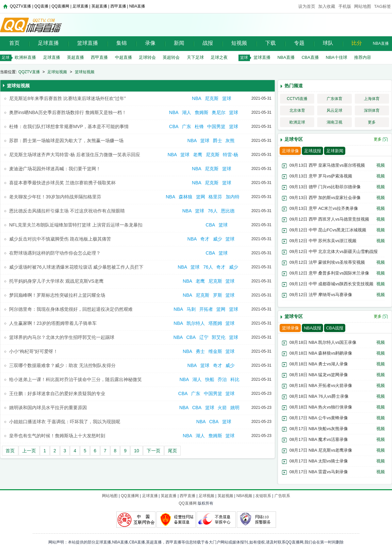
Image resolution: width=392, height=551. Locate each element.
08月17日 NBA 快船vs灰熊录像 (319, 429)
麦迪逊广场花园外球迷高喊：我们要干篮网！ (55, 169)
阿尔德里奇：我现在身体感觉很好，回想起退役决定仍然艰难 (71, 309)
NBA (197, 98)
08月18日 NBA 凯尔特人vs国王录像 (323, 342)
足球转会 (147, 57)
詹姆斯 (202, 112)
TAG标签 (383, 6)
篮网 (201, 197)
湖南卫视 (335, 122)
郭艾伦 (219, 337)
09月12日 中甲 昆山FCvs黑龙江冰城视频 (328, 230)
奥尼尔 (219, 112)
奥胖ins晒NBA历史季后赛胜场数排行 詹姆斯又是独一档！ (68, 112)
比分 (357, 43)
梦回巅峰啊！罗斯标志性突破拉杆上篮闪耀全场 (57, 295)
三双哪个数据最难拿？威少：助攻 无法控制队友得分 (62, 365)
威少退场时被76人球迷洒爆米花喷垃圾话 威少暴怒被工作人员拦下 (76, 267)
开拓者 (206, 309)
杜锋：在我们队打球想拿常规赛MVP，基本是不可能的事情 (69, 126)
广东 (187, 126)
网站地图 (363, 6)
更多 (372, 122)
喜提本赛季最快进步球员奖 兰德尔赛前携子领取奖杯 (62, 183)
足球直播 (48, 43)
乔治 (222, 379)
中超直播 (123, 57)
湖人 (187, 112)
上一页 (29, 451)
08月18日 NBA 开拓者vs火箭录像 (321, 385)
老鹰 (198, 155)
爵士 (218, 141)
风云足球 (335, 110)
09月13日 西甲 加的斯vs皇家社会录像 (325, 198)
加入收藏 (327, 6)
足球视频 (206, 496)
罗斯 (218, 295)
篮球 (227, 98)
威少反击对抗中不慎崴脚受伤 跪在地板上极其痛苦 (60, 239)
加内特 (233, 197)
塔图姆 (215, 323)
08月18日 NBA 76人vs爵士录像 (319, 396)
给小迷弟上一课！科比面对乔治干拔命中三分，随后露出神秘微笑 (75, 379)
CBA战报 (335, 328)
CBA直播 (310, 57)
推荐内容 (363, 57)
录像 (150, 43)
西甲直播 (99, 57)
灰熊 (231, 141)
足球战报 (313, 151)
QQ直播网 (130, 496)
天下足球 (195, 57)
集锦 (122, 43)
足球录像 (290, 151)
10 (137, 451)
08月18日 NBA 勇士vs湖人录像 (319, 364)
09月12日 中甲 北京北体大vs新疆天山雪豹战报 (334, 251)
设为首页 (307, 6)
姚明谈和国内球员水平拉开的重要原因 (48, 408)
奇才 (205, 239)
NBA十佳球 (336, 57)
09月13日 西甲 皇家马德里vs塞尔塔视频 (327, 165)
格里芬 (215, 197)
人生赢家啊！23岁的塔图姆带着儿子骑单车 (53, 323)
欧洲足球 (297, 122)
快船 (210, 379)
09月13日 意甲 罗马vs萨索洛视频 (321, 176)
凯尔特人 (196, 323)
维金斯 (215, 351)
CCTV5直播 (297, 99)
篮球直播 (88, 43)
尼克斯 (212, 98)
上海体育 (372, 99)
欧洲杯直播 (25, 57)
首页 (14, 43)
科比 (235, 379)
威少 (218, 239)
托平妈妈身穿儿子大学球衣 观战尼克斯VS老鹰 (56, 281)
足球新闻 (335, 151)
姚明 (235, 408)
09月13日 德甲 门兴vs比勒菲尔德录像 (325, 187)
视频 (381, 165)
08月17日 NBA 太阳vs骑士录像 (319, 461)
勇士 (200, 351)
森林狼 (186, 197)
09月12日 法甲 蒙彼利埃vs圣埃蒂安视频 (327, 262)
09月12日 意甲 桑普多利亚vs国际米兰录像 (329, 273)
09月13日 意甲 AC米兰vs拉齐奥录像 (324, 208)
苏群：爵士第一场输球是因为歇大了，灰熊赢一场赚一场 (66, 141)
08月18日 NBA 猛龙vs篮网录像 (319, 375)
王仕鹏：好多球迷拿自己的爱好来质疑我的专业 (57, 393)
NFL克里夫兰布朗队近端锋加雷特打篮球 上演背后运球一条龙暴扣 (76, 225)
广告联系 (282, 496)
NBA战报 (312, 328)
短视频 (239, 43)
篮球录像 (290, 328)
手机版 (345, 6)
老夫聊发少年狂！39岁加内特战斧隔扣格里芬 (55, 197)
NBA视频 (244, 496)
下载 (270, 43)
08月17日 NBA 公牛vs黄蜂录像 (319, 418)
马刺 (191, 309)
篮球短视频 (85, 72)
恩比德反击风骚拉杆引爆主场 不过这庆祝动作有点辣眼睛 (67, 211)
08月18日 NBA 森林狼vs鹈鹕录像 (321, 353)
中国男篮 (216, 126)
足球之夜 (219, 57)
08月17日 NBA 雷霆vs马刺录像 (319, 472)
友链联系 (263, 496)
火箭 (222, 408)
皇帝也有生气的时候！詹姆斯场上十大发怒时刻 (57, 436)
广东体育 (335, 99)
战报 (208, 43)
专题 (299, 43)
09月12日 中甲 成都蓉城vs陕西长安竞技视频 (331, 284)
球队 (328, 43)
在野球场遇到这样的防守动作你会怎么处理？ (55, 253)
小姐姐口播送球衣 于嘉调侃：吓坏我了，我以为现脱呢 (65, 422)
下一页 (154, 451)
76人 (213, 211)
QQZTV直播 (29, 72)
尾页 (172, 451)
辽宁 (204, 337)
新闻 (179, 43)
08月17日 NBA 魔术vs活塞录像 (319, 439)
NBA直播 (381, 43)
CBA (174, 126)
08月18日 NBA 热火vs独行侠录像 (321, 407)
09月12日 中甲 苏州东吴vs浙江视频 (323, 241)
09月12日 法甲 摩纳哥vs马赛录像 (321, 295)
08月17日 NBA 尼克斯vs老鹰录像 (321, 450)
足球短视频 (57, 72)
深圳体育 (372, 110)
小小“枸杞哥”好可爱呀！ (33, 351)
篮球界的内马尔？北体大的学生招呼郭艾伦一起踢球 (62, 337)
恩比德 (228, 211)
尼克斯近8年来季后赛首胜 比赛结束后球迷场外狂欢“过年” (67, 98)
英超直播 (75, 57)
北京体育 (297, 110)
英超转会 (171, 57)
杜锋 (199, 126)
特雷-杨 (231, 155)
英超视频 (225, 496)
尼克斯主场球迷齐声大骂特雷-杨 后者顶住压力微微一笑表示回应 (75, 155)
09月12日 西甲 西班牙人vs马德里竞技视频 (329, 219)
